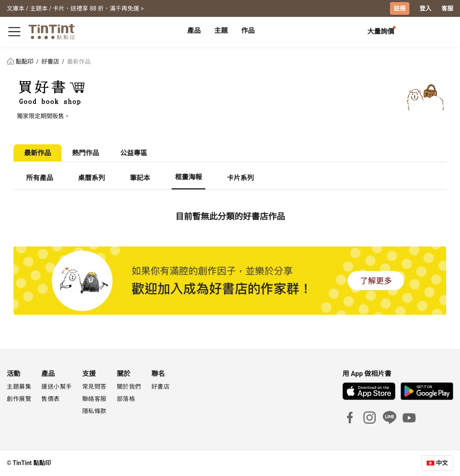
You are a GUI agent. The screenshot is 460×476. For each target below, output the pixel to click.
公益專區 (134, 153)
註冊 (400, 8)
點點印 (21, 62)
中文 (442, 463)
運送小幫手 (57, 387)
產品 (194, 31)
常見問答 (94, 387)
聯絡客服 (94, 399)
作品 (248, 31)
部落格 (126, 399)
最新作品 (79, 62)
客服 (447, 8)
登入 (425, 8)
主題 (221, 31)
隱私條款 (94, 411)
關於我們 (129, 387)
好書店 (51, 62)
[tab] (194, 32)
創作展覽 (19, 399)
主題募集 (19, 387)
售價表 (51, 399)
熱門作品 (86, 153)
